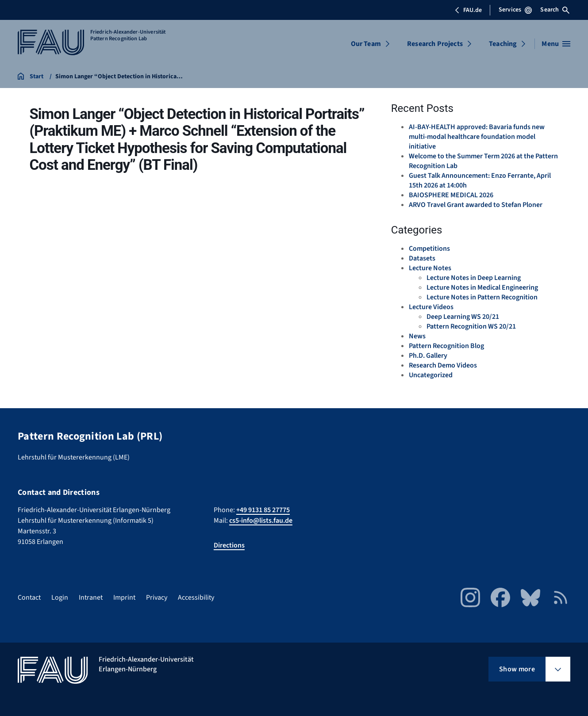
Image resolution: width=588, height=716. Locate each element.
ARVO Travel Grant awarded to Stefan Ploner (476, 205)
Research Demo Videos (443, 365)
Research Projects (435, 44)
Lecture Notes (430, 268)
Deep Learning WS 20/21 (463, 317)
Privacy (157, 597)
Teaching (503, 44)
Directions (229, 545)
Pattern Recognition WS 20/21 (471, 326)
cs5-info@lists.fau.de (261, 521)
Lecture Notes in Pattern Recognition (482, 297)
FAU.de (468, 10)
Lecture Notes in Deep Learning (474, 278)
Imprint (124, 597)
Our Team (366, 44)
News (417, 336)
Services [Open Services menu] (515, 10)
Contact (29, 597)
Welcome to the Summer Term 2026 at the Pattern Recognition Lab (483, 161)
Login (60, 597)
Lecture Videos (431, 307)
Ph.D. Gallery (428, 356)
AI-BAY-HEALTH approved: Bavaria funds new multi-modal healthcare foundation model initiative (477, 137)
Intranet (91, 597)
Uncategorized (431, 375)
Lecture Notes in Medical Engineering (482, 287)
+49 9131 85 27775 (263, 510)
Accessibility (196, 597)
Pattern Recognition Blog (446, 346)
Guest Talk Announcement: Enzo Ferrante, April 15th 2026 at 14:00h (480, 180)
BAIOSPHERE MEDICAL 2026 (451, 195)
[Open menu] (556, 44)
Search (555, 10)
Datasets (422, 258)
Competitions (429, 249)
